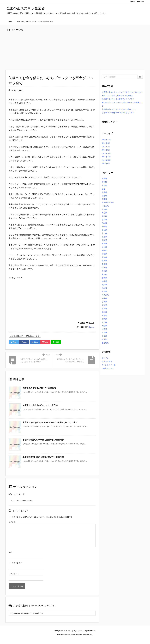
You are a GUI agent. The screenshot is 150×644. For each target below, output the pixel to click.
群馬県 (104, 312)
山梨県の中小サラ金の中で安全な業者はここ (119, 109)
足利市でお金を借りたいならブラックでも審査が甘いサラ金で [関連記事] (50, 422)
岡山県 (104, 247)
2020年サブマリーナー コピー (66, 639)
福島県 (104, 305)
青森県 (104, 326)
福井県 (104, 298)
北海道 (104, 196)
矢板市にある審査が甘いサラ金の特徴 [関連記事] (39, 388)
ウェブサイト (14, 574)
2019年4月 (106, 143)
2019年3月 (106, 146)
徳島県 (104, 261)
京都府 (104, 182)
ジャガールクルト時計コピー (86, 639)
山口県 (104, 233)
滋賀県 (104, 285)
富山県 (104, 230)
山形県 (104, 237)
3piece (91, 327)
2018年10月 (106, 160)
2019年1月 (106, 150)
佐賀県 (104, 185)
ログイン (105, 358)
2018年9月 (106, 164)
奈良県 (104, 220)
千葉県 (104, 199)
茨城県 (104, 315)
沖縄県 (104, 281)
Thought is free (87, 635)
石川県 (104, 292)
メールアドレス (15, 563)
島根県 (104, 254)
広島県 (104, 257)
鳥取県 (104, 339)
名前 (11, 552)
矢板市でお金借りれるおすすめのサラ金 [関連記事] (40, 405)
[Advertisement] (75, 51)
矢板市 (92, 323)
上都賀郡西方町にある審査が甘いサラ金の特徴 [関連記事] (43, 457)
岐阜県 (104, 244)
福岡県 (104, 302)
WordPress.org (107, 368)
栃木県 (83, 323)
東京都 (104, 274)
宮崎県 (104, 226)
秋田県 (104, 309)
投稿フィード (107, 361)
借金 (103, 189)
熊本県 (104, 288)
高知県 (104, 336)
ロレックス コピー (50, 639)
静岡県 (104, 329)
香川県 (104, 333)
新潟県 (104, 271)
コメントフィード (109, 365)
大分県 (104, 213)
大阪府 (104, 216)
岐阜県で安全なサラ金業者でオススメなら (118, 99)
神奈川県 (105, 295)
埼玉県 (104, 209)
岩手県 (104, 250)
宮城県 (104, 223)
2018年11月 (106, 157)
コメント (12, 522)
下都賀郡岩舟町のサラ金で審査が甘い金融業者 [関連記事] (43, 440)
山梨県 (104, 240)
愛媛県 (104, 264)
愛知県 (104, 268)
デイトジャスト (101, 639)
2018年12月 (106, 153)
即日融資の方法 (108, 203)
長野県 (104, 322)
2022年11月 (106, 140)
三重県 (104, 179)
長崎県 (104, 319)
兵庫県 (104, 192)
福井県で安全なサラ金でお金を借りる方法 (118, 113)
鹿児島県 (105, 343)
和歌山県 (105, 206)
